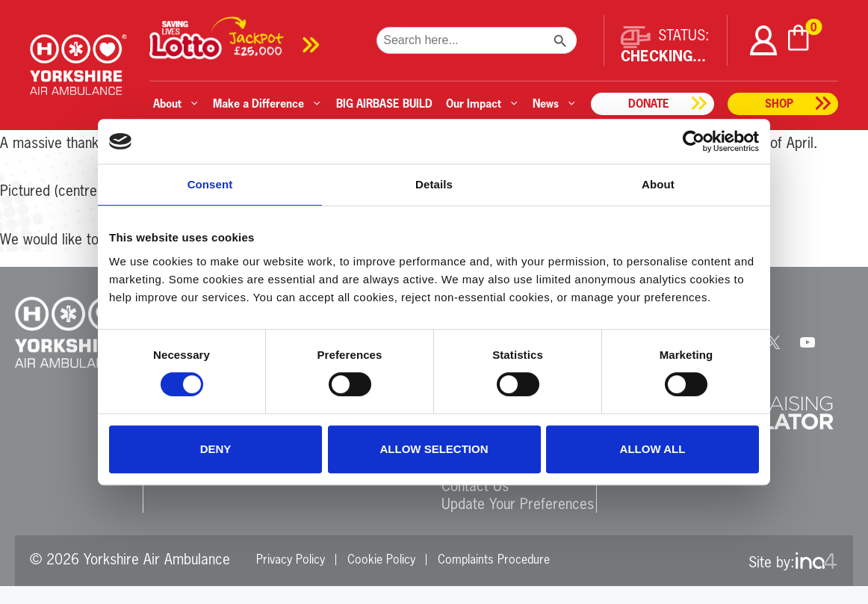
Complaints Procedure (494, 559)
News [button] (555, 104)
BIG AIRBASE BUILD (384, 104)
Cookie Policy (381, 559)
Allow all (653, 449)
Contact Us (475, 486)
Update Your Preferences (518, 503)
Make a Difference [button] (267, 104)
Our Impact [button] (483, 104)
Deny (216, 449)
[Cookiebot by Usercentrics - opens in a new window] (694, 141)
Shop (779, 104)
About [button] (176, 104)
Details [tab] (434, 184)
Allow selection (434, 449)
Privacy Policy (291, 559)
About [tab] (658, 184)
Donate (649, 104)
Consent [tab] (210, 184)
